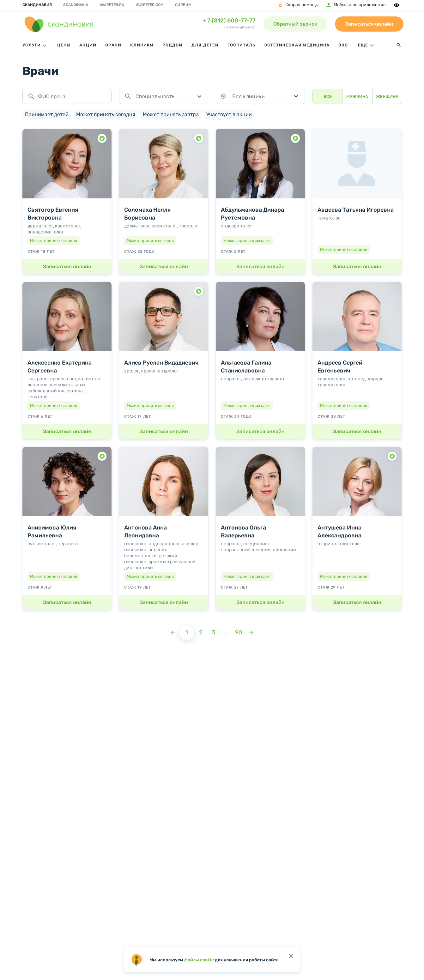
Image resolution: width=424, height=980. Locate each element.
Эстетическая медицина (297, 45)
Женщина (387, 97)
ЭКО (343, 45)
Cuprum (183, 5)
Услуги (35, 45)
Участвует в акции (229, 113)
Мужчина (357, 97)
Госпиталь (241, 45)
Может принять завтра (171, 113)
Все (328, 97)
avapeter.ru (112, 5)
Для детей (205, 45)
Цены (64, 45)
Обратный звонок (295, 24)
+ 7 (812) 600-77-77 (229, 21)
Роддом (173, 45)
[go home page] (59, 24)
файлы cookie (199, 960)
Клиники (142, 45)
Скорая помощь (297, 5)
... (226, 632)
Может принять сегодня (106, 113)
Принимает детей (47, 113)
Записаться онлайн (369, 24)
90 (239, 632)
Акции (88, 45)
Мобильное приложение (356, 5)
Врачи (113, 45)
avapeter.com (150, 5)
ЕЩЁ (367, 45)
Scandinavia (76, 5)
